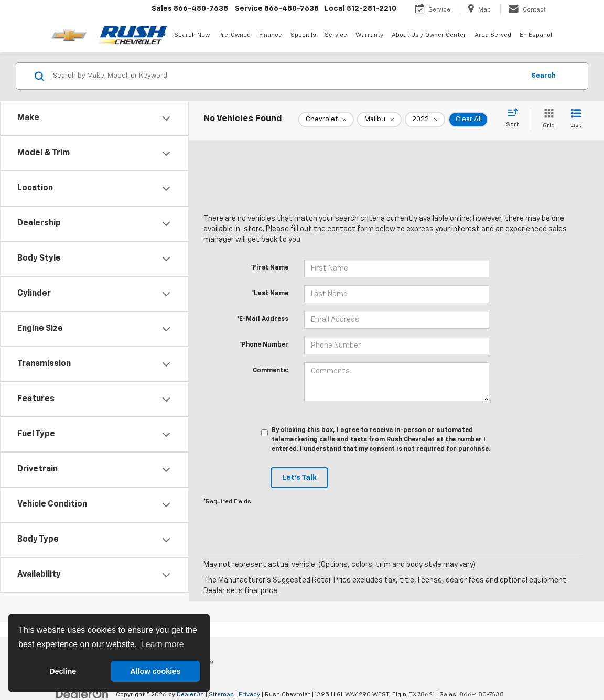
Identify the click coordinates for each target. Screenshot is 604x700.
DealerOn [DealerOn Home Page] (190, 695)
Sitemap (221, 695)
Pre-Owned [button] (234, 35)
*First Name (269, 268)
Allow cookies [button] (155, 671)
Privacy (249, 695)
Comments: (271, 371)
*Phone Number (264, 345)
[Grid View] (547, 119)
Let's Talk (299, 478)
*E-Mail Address (263, 319)
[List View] (576, 119)
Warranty (369, 35)
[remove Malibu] (379, 120)
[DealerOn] (82, 694)
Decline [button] (63, 671)
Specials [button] (303, 35)
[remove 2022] (425, 120)
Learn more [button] (163, 644)
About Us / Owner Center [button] (429, 35)
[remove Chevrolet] (326, 120)
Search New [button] (192, 35)
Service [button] (336, 35)
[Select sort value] (516, 119)
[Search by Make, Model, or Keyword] (287, 76)
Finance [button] (271, 35)
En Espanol (536, 35)
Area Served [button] (493, 35)
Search (543, 76)
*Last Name (270, 294)
